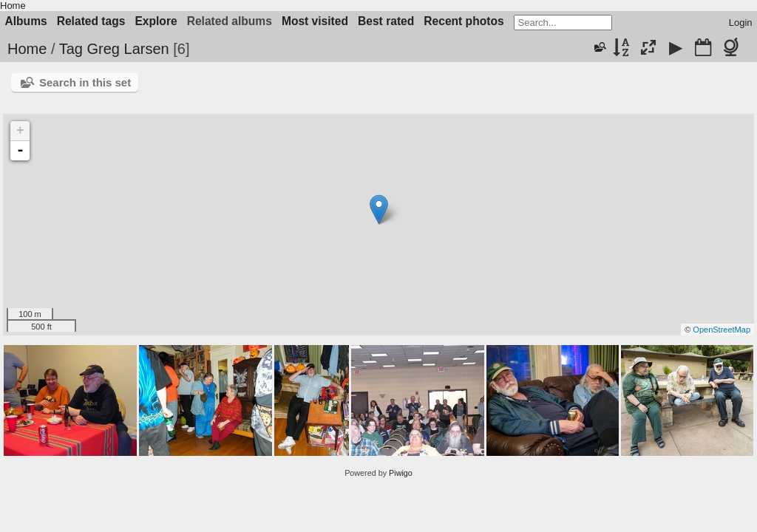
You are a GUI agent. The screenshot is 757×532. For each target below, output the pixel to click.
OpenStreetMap (722, 330)
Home (13, 6)
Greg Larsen (128, 49)
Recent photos (464, 21)
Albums (26, 21)
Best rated (386, 21)
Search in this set (85, 82)
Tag (71, 49)
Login (741, 23)
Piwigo (401, 473)
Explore (156, 21)
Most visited (315, 21)
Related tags (91, 21)
